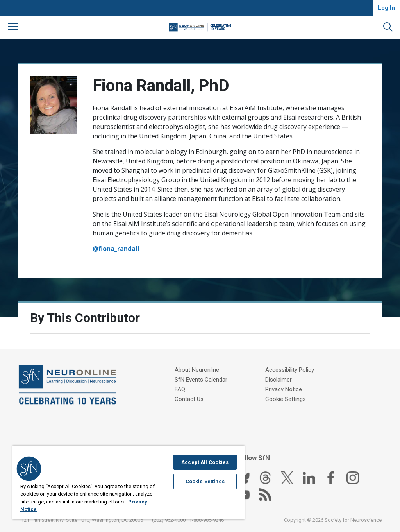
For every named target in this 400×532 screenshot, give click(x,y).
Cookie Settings (286, 399)
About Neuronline (197, 370)
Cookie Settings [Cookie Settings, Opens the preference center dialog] (205, 481)
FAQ (180, 389)
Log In (386, 8)
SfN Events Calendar (201, 380)
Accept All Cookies (205, 462)
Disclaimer (279, 380)
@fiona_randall (116, 249)
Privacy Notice (284, 389)
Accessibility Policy (290, 370)
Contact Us (189, 399)
